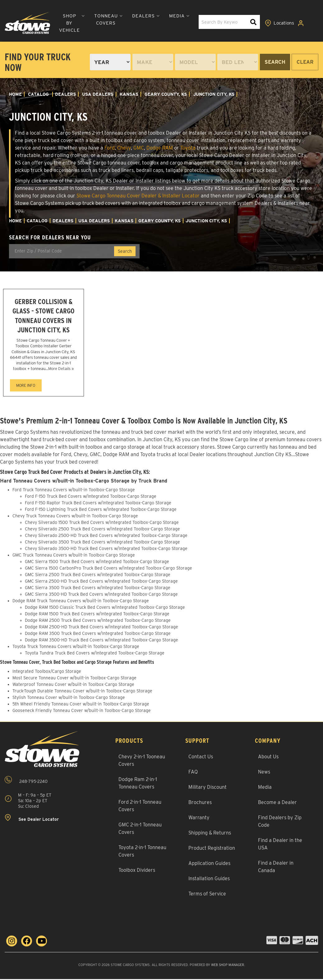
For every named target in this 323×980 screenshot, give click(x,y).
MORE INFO (26, 387)
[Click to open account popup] (302, 23)
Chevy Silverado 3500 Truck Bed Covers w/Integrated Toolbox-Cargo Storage (102, 543)
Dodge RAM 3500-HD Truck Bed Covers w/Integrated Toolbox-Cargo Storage (102, 641)
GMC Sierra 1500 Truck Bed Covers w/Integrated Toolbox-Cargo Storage (97, 563)
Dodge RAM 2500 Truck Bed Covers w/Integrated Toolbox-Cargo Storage (98, 622)
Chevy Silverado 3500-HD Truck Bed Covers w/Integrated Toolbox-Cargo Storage (106, 550)
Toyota (188, 148)
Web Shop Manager (227, 966)
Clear (305, 62)
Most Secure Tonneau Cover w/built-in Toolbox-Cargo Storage (74, 679)
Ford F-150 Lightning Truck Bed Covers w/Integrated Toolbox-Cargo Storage (101, 511)
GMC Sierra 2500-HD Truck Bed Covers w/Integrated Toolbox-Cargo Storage (101, 582)
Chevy (124, 148)
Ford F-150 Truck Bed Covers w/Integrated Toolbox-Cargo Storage (91, 497)
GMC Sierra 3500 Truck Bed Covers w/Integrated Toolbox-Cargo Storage (98, 589)
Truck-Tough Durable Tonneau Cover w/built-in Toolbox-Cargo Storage (82, 692)
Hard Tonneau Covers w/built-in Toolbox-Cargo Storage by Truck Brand (85, 482)
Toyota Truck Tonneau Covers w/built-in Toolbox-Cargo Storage (76, 648)
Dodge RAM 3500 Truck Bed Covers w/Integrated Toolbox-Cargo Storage (98, 635)
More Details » (61, 370)
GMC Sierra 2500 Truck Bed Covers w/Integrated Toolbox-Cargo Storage (98, 576)
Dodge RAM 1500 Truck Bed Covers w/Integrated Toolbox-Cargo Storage (97, 615)
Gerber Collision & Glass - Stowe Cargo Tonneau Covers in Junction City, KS (43, 316)
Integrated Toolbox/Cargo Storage (47, 673)
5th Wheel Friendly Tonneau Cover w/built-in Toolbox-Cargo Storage (81, 705)
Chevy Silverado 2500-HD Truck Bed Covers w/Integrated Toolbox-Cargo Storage (106, 537)
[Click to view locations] (279, 23)
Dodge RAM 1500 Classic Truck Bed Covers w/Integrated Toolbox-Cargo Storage (105, 608)
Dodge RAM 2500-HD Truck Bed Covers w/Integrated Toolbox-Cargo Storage (102, 628)
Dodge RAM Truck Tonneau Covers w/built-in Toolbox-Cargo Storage (81, 602)
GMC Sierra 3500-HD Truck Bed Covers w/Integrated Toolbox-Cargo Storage (101, 595)
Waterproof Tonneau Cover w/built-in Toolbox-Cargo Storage (73, 686)
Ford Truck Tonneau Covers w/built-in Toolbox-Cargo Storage (74, 491)
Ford (110, 148)
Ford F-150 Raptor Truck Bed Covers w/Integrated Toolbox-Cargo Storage (98, 504)
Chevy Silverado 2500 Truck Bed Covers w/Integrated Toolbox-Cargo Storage (102, 530)
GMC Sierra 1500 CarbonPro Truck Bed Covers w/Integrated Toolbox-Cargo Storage (108, 569)
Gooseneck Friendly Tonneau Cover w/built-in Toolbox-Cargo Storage (82, 712)
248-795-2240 (26, 781)
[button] (69, 23)
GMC (139, 148)
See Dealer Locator (32, 819)
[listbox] (110, 62)
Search (275, 62)
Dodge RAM (160, 148)
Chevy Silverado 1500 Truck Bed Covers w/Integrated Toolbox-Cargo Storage (102, 524)
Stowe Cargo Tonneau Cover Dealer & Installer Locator (138, 196)
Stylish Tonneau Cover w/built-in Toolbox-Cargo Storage (69, 699)
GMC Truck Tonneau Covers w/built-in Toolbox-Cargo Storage (74, 556)
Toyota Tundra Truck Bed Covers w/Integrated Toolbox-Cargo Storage (95, 654)
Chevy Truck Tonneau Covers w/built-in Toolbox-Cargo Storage (75, 517)
